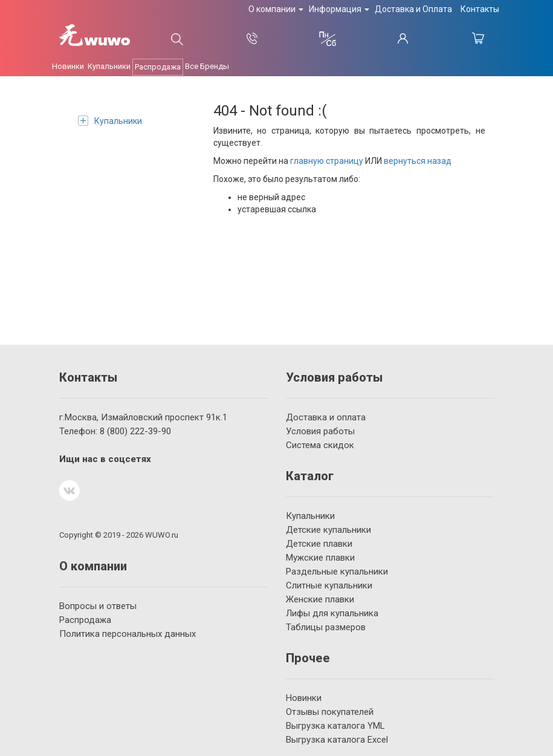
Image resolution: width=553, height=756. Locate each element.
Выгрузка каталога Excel (337, 740)
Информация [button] (339, 9)
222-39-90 (135, 431)
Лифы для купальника (332, 613)
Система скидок (320, 445)
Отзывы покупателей (330, 712)
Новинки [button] (68, 66)
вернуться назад (418, 161)
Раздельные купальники (337, 572)
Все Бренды (207, 66)
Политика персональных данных (128, 634)
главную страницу (327, 161)
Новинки (304, 698)
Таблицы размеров (326, 627)
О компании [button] (276, 9)
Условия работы (320, 431)
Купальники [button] (109, 66)
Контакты (480, 9)
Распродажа (158, 67)
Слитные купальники (329, 585)
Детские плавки (319, 544)
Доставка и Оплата (413, 9)
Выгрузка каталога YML (335, 726)
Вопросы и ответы (98, 606)
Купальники (110, 121)
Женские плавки (320, 599)
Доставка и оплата (326, 417)
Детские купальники (328, 530)
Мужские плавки (320, 558)
